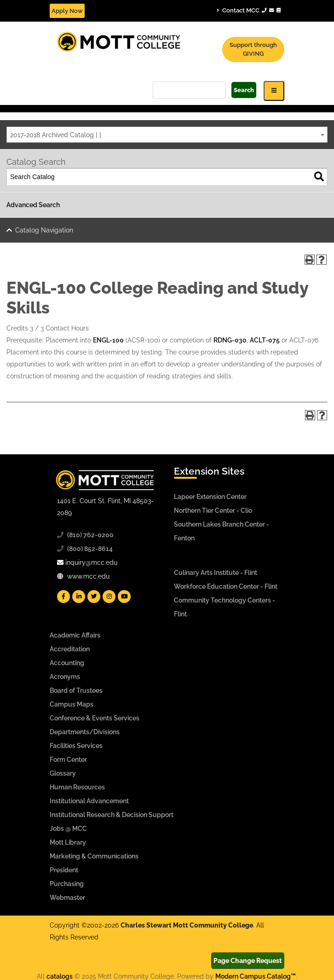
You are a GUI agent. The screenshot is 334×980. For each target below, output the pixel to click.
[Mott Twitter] (94, 597)
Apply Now (67, 11)
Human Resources (77, 787)
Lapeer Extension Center (210, 497)
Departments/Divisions (85, 732)
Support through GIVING (253, 49)
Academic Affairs (75, 635)
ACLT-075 (265, 340)
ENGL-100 (108, 340)
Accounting (67, 663)
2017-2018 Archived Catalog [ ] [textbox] (56, 135)
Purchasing (67, 884)
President (64, 870)
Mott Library (68, 842)
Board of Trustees (76, 690)
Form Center (68, 760)
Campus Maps (72, 704)
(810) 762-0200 (90, 535)
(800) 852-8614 (90, 549)
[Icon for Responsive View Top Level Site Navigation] (274, 91)
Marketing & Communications (94, 856)
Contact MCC (249, 10)
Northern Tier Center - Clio (213, 510)
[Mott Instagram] (109, 597)
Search (244, 90)
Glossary (63, 773)
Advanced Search (33, 205)
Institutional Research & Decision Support (112, 815)
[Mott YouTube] (124, 597)
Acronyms (65, 677)
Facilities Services (76, 746)
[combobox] (167, 135)
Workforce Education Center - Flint (226, 586)
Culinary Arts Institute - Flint (216, 573)
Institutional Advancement (89, 801)
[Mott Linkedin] (79, 597)
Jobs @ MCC (68, 829)
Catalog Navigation (44, 230)
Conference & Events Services (95, 718)
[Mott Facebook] (63, 597)
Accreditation (70, 649)
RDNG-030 (230, 340)
